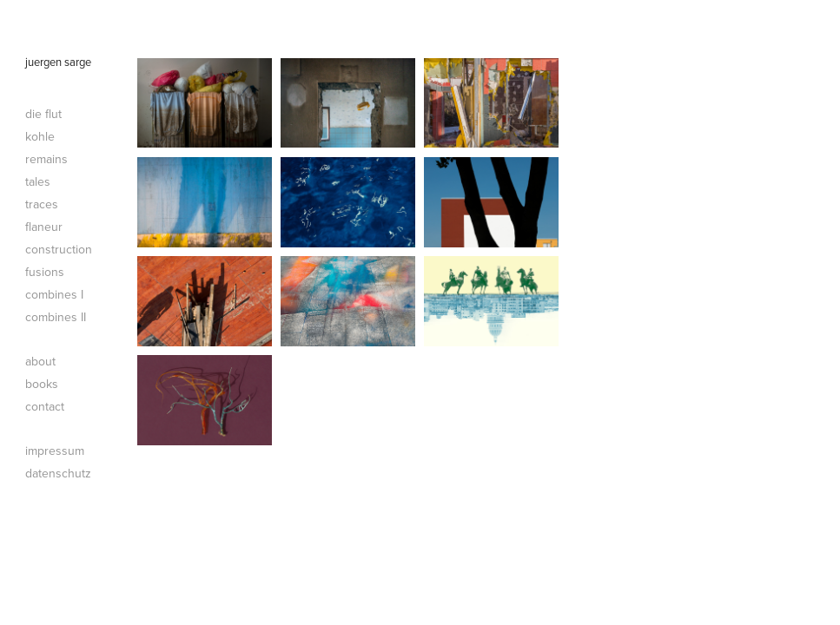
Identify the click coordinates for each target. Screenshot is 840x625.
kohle (40, 136)
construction (59, 249)
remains (46, 159)
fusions (45, 272)
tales (38, 181)
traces (42, 204)
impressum (55, 451)
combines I (54, 294)
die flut (43, 114)
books (42, 384)
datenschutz (58, 473)
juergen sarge (58, 62)
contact (45, 406)
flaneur (44, 227)
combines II (56, 317)
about (40, 361)
